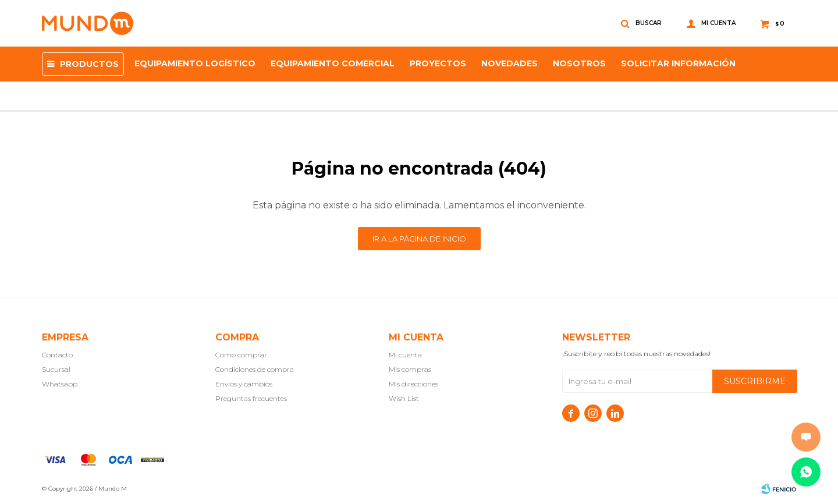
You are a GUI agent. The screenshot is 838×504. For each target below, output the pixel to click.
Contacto (57, 355)
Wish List (404, 398)
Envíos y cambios (244, 384)
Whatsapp (60, 384)
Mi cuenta (405, 355)
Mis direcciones (413, 384)
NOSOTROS (579, 63)
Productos (89, 64)
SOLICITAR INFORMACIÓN (678, 63)
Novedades (509, 63)
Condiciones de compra (255, 369)
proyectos (438, 63)
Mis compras (410, 369)
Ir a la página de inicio (419, 239)
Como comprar (241, 355)
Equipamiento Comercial (333, 63)
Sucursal (56, 369)
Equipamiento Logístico (195, 63)
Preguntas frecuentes (251, 398)
